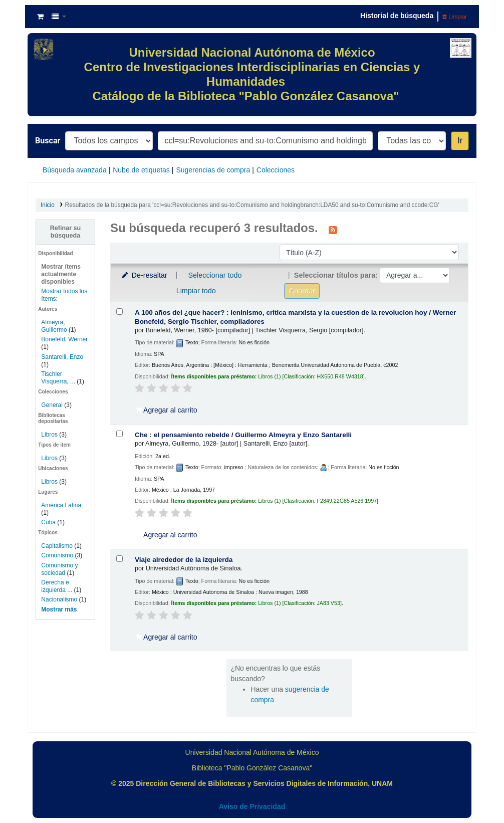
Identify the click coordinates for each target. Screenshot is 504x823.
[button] (40, 17)
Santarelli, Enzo (62, 357)
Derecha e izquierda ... (57, 586)
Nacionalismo (59, 599)
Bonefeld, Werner (64, 339)
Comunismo (57, 555)
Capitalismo (57, 546)
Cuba (48, 522)
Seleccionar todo (215, 275)
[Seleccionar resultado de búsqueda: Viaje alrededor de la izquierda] (119, 559)
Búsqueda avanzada (75, 170)
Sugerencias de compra (213, 170)
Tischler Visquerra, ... (58, 378)
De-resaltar (144, 275)
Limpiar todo (196, 291)
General (53, 405)
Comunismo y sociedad (59, 569)
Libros (49, 435)
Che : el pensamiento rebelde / (243, 435)
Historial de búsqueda (397, 16)
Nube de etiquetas (141, 170)
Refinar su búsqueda (66, 232)
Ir (460, 141)
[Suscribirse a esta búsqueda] (333, 229)
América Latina (61, 505)
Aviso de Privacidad (252, 806)
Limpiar (455, 17)
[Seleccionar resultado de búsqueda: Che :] (119, 434)
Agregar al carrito (166, 410)
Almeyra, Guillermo (54, 326)
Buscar (48, 141)
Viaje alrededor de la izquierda (184, 560)
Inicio (48, 205)
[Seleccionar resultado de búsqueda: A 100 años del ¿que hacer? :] (119, 312)
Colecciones (276, 170)
